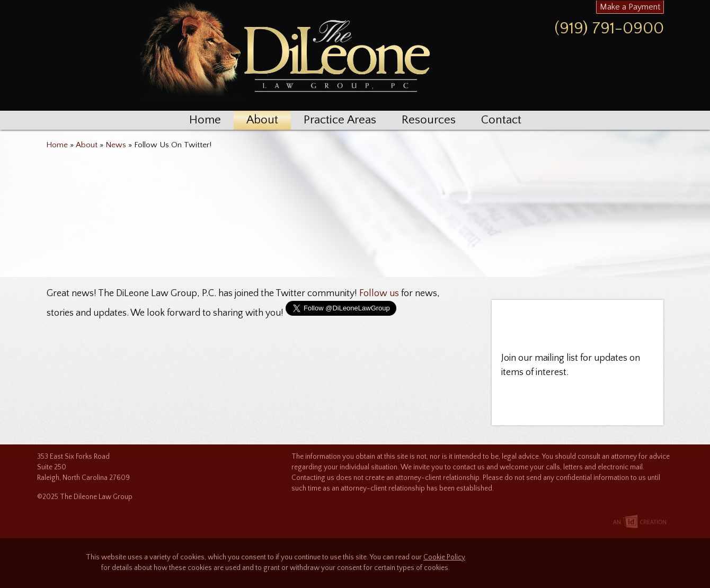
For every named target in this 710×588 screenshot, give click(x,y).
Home (205, 120)
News (116, 145)
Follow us (379, 293)
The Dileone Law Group (283, 53)
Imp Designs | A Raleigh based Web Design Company (640, 522)
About (262, 120)
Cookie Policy (444, 558)
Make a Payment (630, 7)
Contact (501, 120)
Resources (429, 120)
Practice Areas (340, 120)
